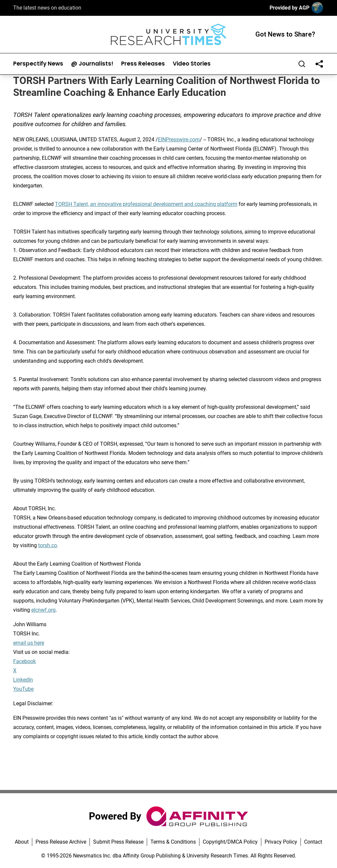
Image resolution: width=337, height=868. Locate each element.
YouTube (23, 689)
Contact (313, 842)
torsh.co (48, 545)
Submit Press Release (118, 842)
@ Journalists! (92, 64)
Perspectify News (38, 64)
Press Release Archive (61, 842)
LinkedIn (23, 680)
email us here (29, 643)
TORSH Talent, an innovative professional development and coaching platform (146, 204)
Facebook (25, 661)
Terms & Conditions (173, 842)
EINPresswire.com (179, 140)
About (22, 842)
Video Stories (192, 64)
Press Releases (143, 64)
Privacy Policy (281, 842)
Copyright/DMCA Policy (230, 842)
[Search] (302, 64)
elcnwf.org (43, 610)
